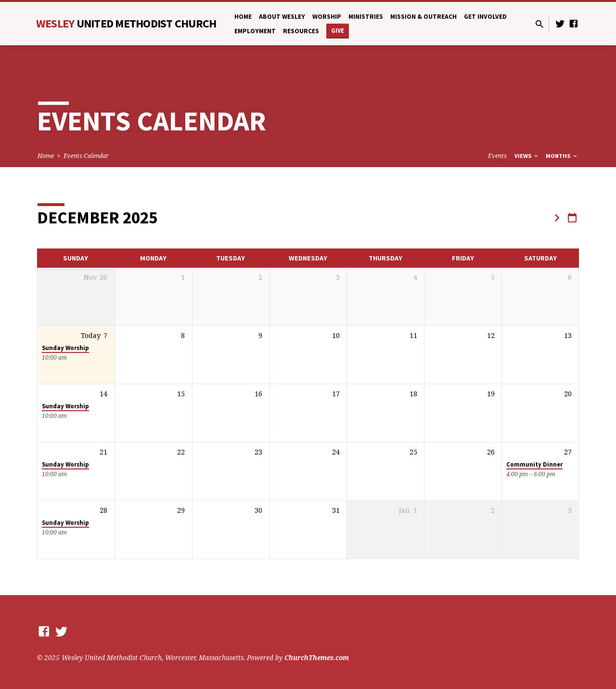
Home (243, 17)
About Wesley (282, 17)
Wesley (126, 23)
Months (562, 156)
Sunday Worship (65, 348)
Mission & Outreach (423, 17)
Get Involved (485, 17)
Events (497, 156)
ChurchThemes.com (317, 657)
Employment (255, 31)
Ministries (366, 17)
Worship (327, 17)
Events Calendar (86, 156)
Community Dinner (534, 464)
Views (527, 156)
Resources (301, 31)
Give (338, 31)
